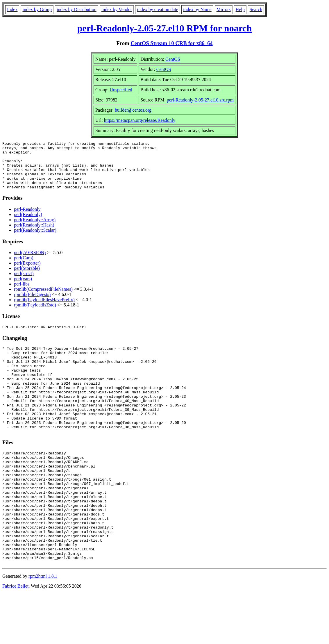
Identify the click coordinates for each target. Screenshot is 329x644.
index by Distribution (77, 9)
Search (256, 9)
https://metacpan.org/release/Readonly (140, 120)
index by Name (197, 9)
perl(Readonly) (28, 224)
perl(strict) (24, 283)
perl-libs (22, 294)
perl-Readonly (27, 219)
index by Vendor (117, 9)
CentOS (173, 59)
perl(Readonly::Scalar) (35, 240)
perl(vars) (23, 288)
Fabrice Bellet (15, 637)
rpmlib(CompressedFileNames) (43, 299)
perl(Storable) (27, 278)
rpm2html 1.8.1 (43, 627)
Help (240, 9)
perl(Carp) (24, 267)
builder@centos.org (133, 110)
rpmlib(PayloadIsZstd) (35, 314)
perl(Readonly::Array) (35, 229)
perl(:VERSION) (30, 262)
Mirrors (224, 9)
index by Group (37, 9)
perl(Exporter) (27, 273)
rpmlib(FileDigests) (32, 304)
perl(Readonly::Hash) (34, 234)
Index (12, 9)
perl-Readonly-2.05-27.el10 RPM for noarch (165, 28)
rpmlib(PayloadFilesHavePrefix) (44, 309)
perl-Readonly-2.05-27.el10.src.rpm (200, 100)
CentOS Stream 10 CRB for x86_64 (171, 43)
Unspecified (121, 90)
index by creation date (158, 9)
